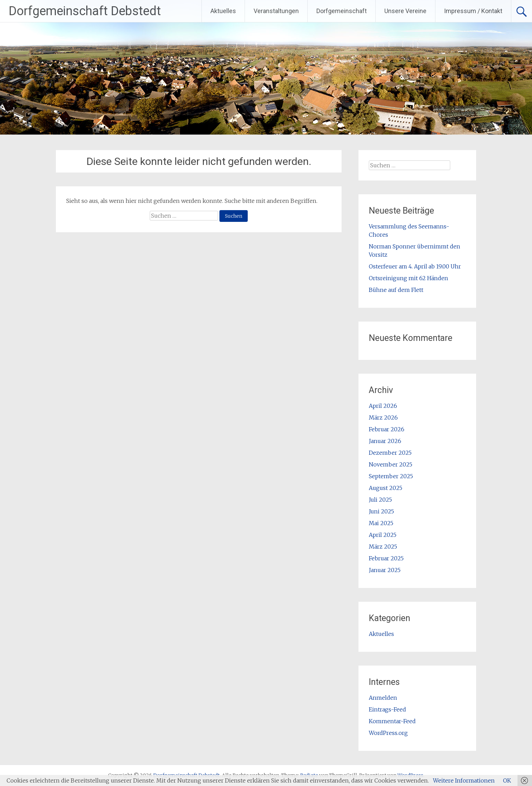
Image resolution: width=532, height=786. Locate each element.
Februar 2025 (386, 558)
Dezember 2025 (390, 453)
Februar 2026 (387, 429)
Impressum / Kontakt (473, 11)
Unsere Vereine (405, 11)
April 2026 (383, 406)
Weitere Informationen (464, 780)
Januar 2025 (385, 570)
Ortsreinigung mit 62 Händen (408, 278)
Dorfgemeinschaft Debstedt (85, 11)
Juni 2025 (381, 511)
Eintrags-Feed (387, 709)
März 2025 (383, 547)
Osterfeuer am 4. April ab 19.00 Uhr (415, 266)
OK (507, 780)
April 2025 (383, 535)
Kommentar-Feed (392, 721)
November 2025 (391, 464)
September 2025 (391, 476)
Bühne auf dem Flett (396, 290)
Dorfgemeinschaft (342, 11)
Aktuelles (223, 11)
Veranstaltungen (276, 11)
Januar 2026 (385, 441)
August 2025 (386, 488)
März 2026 (383, 417)
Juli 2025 (380, 500)
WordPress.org (388, 733)
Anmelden (383, 698)
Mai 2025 (381, 523)
